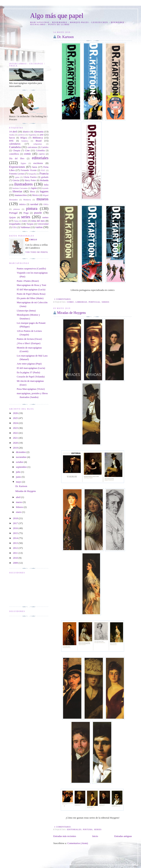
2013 (16, 543)
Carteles (45, 147)
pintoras (17, 209)
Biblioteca (38, 138)
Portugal (95, 302)
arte (42, 135)
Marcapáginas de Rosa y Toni (31, 285)
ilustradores (23, 184)
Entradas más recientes (65, 836)
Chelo (33, 240)
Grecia (16, 180)
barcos (12, 138)
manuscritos (21, 195)
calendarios (15, 144)
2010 (16, 558)
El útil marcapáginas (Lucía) (31, 368)
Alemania (39, 132)
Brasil (39, 141)
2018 (16, 518)
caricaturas (32, 147)
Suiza (16, 221)
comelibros (14, 154)
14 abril (13, 132)
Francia (44, 173)
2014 (16, 538)
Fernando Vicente (29, 170)
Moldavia (27, 200)
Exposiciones (17, 167)
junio (19, 477)
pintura (88, 829)
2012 (16, 548)
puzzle (38, 213)
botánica (25, 141)
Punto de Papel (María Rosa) (31, 294)
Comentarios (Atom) (78, 843)
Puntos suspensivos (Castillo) (31, 269)
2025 (16, 418)
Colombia (40, 151)
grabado (45, 177)
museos (42, 199)
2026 (16, 413)
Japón (34, 188)
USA (15, 227)
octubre (20, 462)
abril (19, 497)
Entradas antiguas (123, 836)
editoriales (74, 829)
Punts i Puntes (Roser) (28, 281)
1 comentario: (63, 299)
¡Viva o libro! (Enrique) (29, 343)
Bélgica (24, 138)
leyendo (45, 188)
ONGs (46, 204)
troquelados (15, 224)
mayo (19, 482)
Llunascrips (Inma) (26, 311)
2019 (16, 448)
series (106, 302)
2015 (16, 533)
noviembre (22, 457)
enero (19, 512)
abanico (26, 132)
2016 (16, 528)
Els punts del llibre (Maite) (30, 298)
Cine (27, 150)
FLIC (43, 170)
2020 (16, 443)
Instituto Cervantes (20, 188)
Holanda (44, 180)
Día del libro (17, 159)
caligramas (38, 144)
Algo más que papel (57, 16)
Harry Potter (30, 180)
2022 (16, 433)
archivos (21, 135)
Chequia (16, 151)
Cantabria (15, 147)
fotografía (32, 174)
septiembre (22, 467)
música (22, 204)
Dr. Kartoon (65, 37)
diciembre (21, 452)
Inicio (95, 836)
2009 (16, 563)
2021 (16, 438)
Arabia (12, 135)
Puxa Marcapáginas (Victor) (31, 389)
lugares (44, 191)
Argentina (32, 135)
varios (39, 227)
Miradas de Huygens (72, 313)
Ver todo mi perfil (37, 252)
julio (19, 472)
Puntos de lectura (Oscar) (29, 339)
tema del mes (38, 221)
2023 (16, 428)
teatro (25, 221)
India (46, 185)
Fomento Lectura (17, 174)
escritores (38, 163)
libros (32, 192)
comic (70, 302)
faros (35, 167)
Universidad (43, 224)
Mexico (36, 195)
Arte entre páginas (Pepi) (29, 364)
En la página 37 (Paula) (28, 372)
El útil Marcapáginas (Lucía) (31, 289)
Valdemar (25, 227)
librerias (81, 302)
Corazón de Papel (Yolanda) (31, 377)
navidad (34, 204)
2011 (16, 553)
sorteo (45, 217)
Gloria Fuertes (30, 177)
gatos (17, 177)
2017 (16, 523)
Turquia (30, 224)
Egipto (23, 163)
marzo (19, 502)
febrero (20, 507)
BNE (11, 141)
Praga (26, 213)
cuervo (42, 154)
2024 (16, 423)
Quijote (12, 218)
